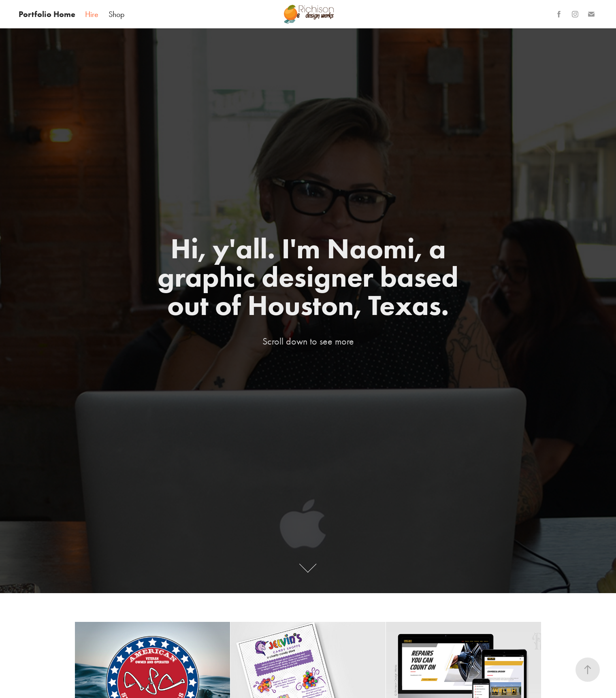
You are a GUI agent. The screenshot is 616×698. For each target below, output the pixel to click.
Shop (117, 14)
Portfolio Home (47, 14)
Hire (92, 14)
